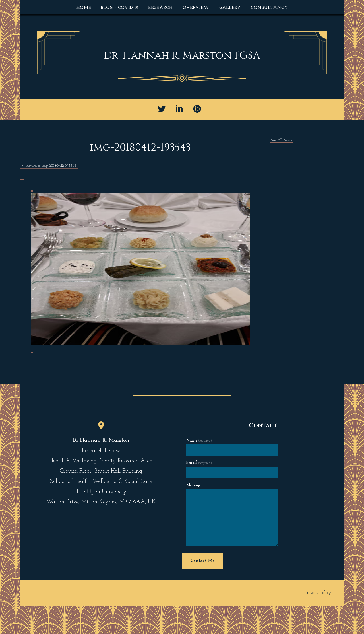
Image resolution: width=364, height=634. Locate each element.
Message (194, 485)
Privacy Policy (318, 593)
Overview (196, 8)
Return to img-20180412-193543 (49, 166)
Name (199, 441)
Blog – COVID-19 (120, 8)
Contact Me (202, 561)
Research (160, 8)
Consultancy (269, 8)
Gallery (230, 8)
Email (199, 463)
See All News (282, 140)
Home (84, 8)
